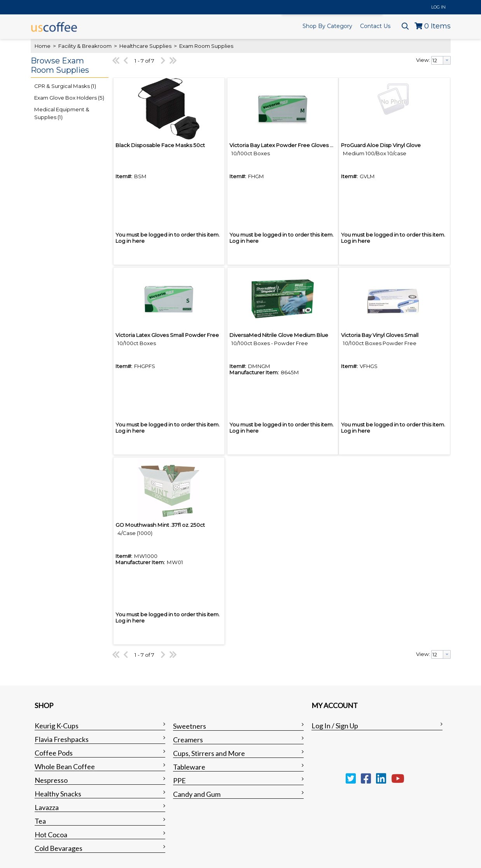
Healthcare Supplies (145, 46)
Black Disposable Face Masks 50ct (160, 145)
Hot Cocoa (51, 835)
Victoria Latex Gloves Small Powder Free (167, 335)
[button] (68, 66)
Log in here (130, 241)
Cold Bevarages (59, 848)
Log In (438, 7)
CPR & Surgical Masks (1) (65, 86)
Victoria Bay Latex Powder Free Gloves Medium (290, 145)
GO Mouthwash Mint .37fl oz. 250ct (160, 525)
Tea (40, 821)
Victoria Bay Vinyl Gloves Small (380, 335)
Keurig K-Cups (57, 726)
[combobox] (441, 60)
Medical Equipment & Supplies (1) (62, 113)
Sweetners (190, 726)
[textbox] (437, 60)
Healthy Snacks (58, 794)
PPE (179, 780)
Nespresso (51, 780)
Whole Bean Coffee (65, 766)
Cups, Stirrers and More (209, 753)
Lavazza (47, 807)
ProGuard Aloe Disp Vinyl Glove (381, 145)
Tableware (189, 767)
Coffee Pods (54, 753)
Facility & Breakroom (85, 46)
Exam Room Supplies (206, 46)
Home (43, 46)
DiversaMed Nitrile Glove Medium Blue (279, 335)
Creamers (188, 740)
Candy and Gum (197, 794)
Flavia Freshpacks (62, 739)
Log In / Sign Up (335, 726)
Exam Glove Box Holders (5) (69, 98)
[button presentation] (447, 60)
